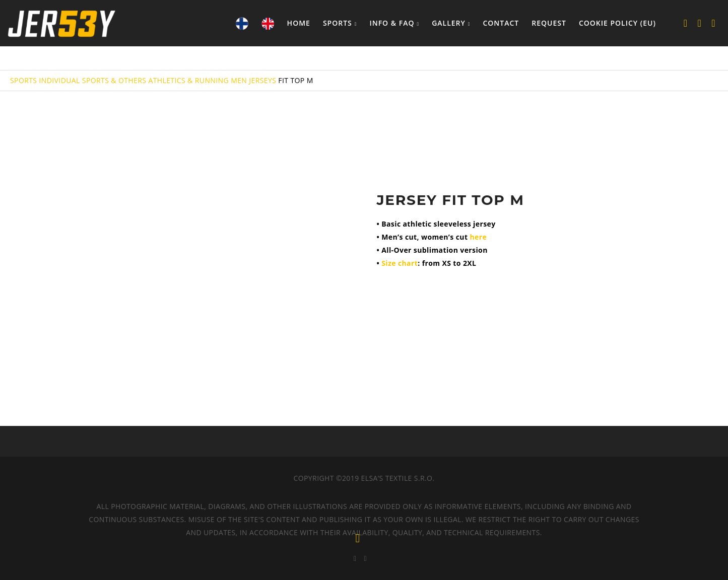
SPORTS (23, 80)
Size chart (400, 263)
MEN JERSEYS (253, 80)
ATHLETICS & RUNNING (188, 80)
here (478, 237)
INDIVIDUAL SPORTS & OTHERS (92, 80)
